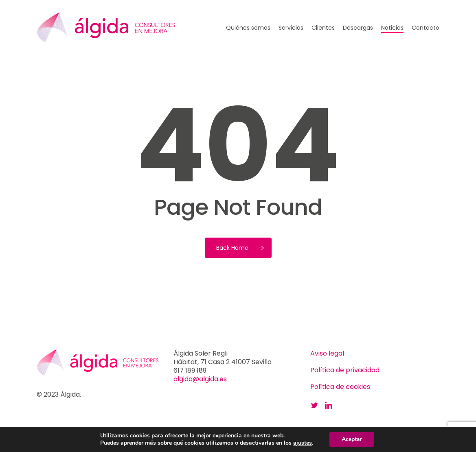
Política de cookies (340, 387)
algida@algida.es (200, 379)
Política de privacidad (345, 370)
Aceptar (352, 439)
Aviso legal (327, 353)
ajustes (303, 443)
